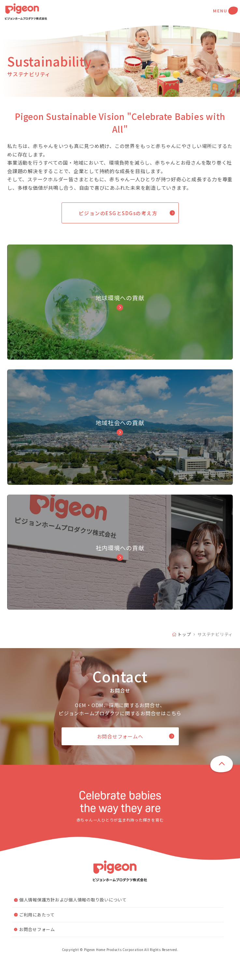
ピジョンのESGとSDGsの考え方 (118, 213)
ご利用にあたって (37, 929)
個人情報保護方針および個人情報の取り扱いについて (73, 914)
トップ (184, 649)
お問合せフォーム (37, 944)
